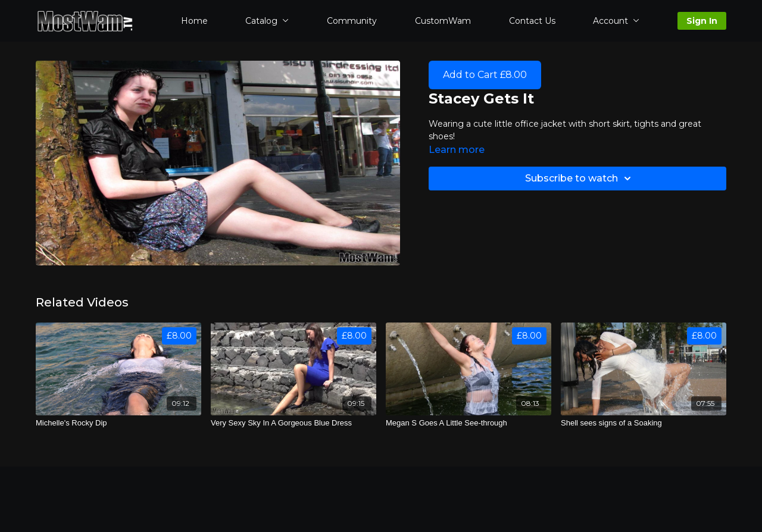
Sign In (702, 21)
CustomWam (443, 21)
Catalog (267, 21)
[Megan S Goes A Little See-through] (469, 423)
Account (616, 21)
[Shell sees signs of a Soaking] (644, 423)
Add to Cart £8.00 (485, 75)
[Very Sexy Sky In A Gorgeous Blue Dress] (293, 423)
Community (352, 21)
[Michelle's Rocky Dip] (118, 423)
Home (194, 21)
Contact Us (532, 21)
